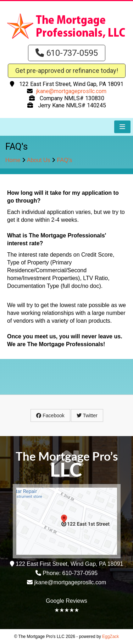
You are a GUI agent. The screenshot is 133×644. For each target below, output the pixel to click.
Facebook (50, 415)
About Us (39, 160)
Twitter (87, 415)
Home (13, 160)
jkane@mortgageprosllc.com (71, 91)
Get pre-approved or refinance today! (67, 71)
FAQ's (64, 160)
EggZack (110, 637)
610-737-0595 (67, 53)
